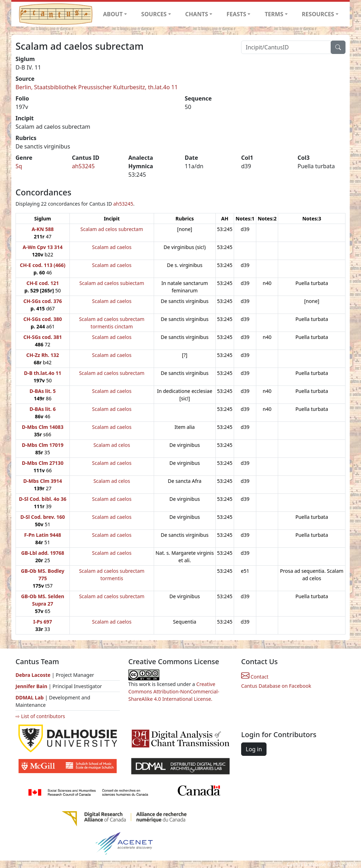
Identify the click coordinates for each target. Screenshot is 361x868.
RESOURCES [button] (318, 14)
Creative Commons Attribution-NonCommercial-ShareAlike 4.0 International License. (174, 691)
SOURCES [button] (154, 14)
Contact (255, 677)
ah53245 (83, 166)
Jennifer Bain (32, 686)
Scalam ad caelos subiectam (112, 283)
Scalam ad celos (112, 445)
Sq (19, 166)
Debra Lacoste (33, 675)
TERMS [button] (274, 14)
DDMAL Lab (30, 697)
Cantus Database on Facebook (276, 686)
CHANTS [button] (197, 14)
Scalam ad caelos (112, 247)
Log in (254, 749)
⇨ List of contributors (40, 716)
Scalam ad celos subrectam (112, 229)
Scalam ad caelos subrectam (112, 373)
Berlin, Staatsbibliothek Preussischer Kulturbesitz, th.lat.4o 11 (97, 87)
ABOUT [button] (113, 14)
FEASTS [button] (237, 14)
